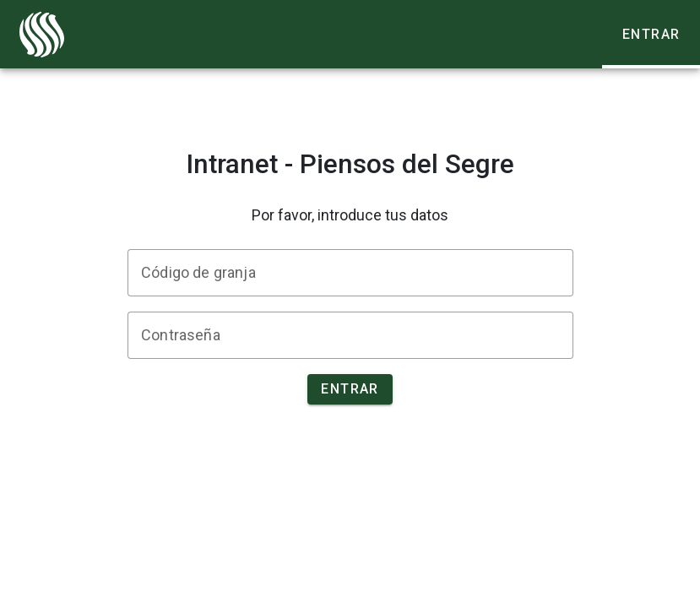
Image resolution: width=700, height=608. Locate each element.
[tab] (651, 34)
